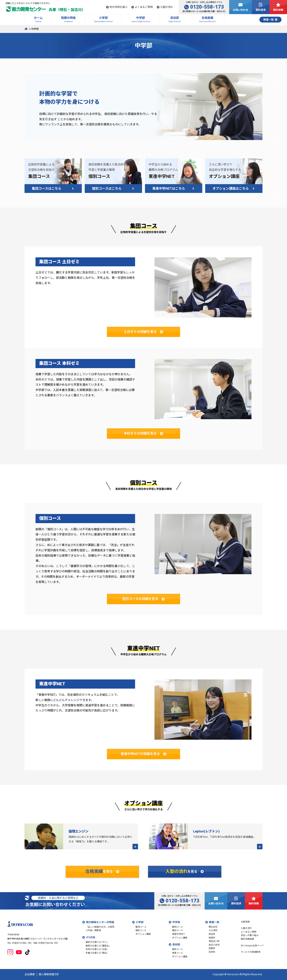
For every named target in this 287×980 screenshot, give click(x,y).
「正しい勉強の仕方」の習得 (100, 927)
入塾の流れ (246, 928)
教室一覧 (214, 922)
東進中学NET (178, 934)
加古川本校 (214, 945)
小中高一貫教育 (93, 930)
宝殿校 (212, 948)
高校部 (176, 944)
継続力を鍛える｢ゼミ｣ (97, 942)
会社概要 (30, 974)
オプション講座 (143, 934)
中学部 (176, 922)
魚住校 (212, 934)
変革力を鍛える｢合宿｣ (97, 949)
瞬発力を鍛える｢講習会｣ (98, 946)
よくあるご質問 (249, 932)
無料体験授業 (247, 939)
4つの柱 (91, 937)
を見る (102, 872)
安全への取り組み (250, 935)
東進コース (177, 953)
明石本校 (213, 927)
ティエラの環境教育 (251, 952)
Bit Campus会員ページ (252, 946)
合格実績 (245, 922)
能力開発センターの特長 (100, 922)
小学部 (140, 922)
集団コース (141, 927)
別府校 (212, 952)
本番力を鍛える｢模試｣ (97, 953)
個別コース (141, 930)
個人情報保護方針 (49, 974)
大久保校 (213, 930)
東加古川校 (214, 941)
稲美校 (212, 938)
